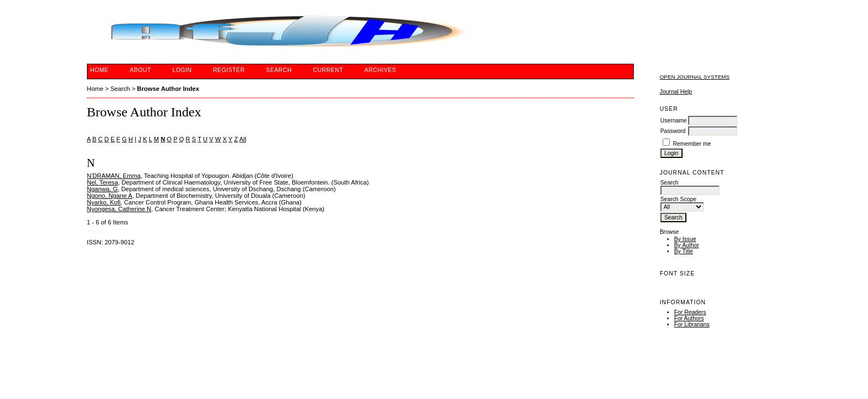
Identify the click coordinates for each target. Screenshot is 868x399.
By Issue (685, 239)
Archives (380, 70)
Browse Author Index (168, 89)
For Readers (690, 312)
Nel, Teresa (102, 182)
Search (279, 70)
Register (229, 70)
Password (673, 131)
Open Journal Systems (695, 77)
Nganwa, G (102, 189)
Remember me (692, 144)
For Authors (689, 318)
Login (182, 70)
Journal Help (676, 92)
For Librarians (692, 324)
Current (328, 70)
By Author (687, 245)
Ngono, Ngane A (110, 196)
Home (99, 70)
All (242, 139)
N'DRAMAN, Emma (114, 176)
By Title (684, 251)
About (141, 70)
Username (674, 121)
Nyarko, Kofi (104, 202)
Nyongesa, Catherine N (119, 209)
